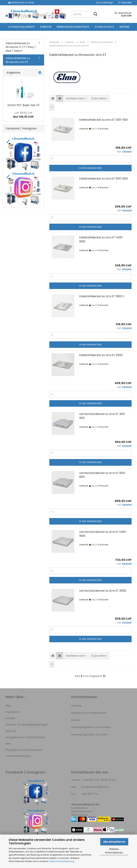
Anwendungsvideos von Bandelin (91, 727)
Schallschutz (104, 27)
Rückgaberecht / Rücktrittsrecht (25, 737)
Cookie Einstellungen (18, 756)
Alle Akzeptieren (114, 842)
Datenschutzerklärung (62, 861)
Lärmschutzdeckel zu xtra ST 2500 (103, 591)
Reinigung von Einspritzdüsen (89, 713)
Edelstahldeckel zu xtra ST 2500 (101, 355)
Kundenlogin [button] (105, 3)
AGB (8, 744)
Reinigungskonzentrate (73, 27)
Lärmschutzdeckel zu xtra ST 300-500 (103, 416)
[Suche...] (95, 14)
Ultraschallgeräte (21, 27)
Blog (8, 706)
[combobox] (76, 98)
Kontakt (10, 718)
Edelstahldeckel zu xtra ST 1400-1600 (101, 239)
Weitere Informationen (114, 851)
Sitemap (76, 706)
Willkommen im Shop (21, 3)
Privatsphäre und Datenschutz (24, 750)
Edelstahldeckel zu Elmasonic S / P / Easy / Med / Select (21, 47)
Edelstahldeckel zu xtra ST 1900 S (102, 296)
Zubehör (46, 27)
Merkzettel (125, 3)
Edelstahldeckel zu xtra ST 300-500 (103, 120)
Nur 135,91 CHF (23, 115)
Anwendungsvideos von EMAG (89, 735)
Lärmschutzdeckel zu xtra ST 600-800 (103, 475)
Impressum (13, 712)
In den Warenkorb (90, 168)
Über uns (11, 731)
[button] (53, 98)
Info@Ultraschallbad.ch (95, 787)
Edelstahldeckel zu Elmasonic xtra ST (18, 60)
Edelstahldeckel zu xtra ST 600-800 (104, 179)
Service (76, 720)
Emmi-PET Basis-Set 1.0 (23, 105)
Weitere (124, 27)
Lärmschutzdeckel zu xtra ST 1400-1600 (103, 534)
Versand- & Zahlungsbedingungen (27, 725)
